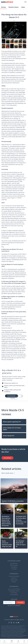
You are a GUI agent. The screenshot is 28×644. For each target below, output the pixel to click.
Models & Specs (14, 7)
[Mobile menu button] (25, 2)
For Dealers (14, 593)
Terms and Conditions (14, 589)
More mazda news (8, 473)
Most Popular (14, 565)
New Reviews (14, 563)
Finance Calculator (14, 576)
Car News (14, 569)
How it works (14, 580)
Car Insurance (14, 594)
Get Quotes (17, 397)
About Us (14, 578)
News (23, 7)
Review (4, 7)
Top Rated (14, 567)
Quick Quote (11, 396)
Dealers (14, 582)
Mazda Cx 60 (5, 244)
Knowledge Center (14, 591)
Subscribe (20, 602)
